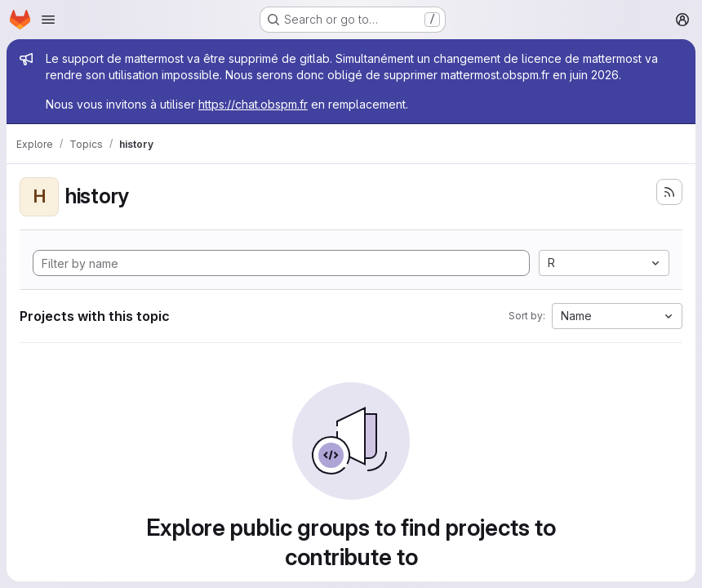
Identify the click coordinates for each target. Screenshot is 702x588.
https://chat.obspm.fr (253, 104)
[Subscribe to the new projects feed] (669, 192)
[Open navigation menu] (48, 20)
